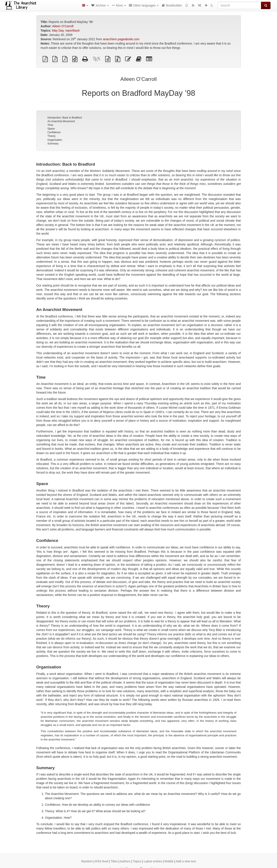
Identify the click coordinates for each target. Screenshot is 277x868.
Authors (125, 861)
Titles (114, 861)
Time (50, 125)
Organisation (55, 140)
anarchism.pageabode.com (121, 39)
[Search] (239, 5)
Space (51, 129)
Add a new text (186, 861)
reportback (72, 30)
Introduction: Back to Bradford (65, 118)
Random (87, 861)
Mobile (169, 861)
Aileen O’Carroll (63, 26)
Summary (53, 144)
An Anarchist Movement (61, 121)
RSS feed (102, 861)
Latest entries (153, 861)
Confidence (54, 132)
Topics (137, 861)
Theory (51, 136)
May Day (58, 30)
